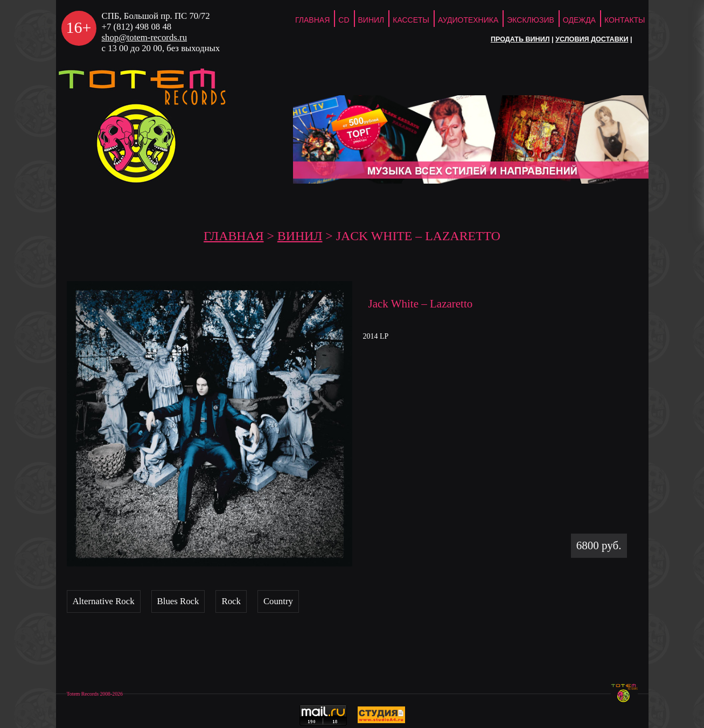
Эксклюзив (531, 20)
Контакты (625, 20)
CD (344, 20)
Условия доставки (592, 39)
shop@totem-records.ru (145, 37)
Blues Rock (178, 601)
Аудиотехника (468, 20)
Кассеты (411, 20)
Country (278, 601)
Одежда (579, 20)
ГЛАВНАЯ (312, 20)
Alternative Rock (104, 601)
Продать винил (520, 39)
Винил (371, 20)
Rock (231, 601)
